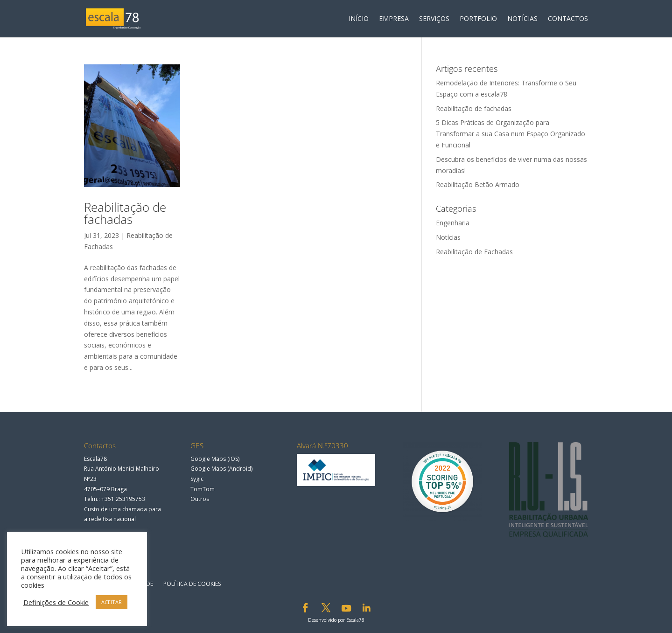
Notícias (448, 237)
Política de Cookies (192, 584)
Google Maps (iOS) (215, 459)
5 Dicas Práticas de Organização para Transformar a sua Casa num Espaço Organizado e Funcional (511, 134)
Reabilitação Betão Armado (478, 184)
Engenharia (453, 223)
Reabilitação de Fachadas (474, 252)
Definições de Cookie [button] (56, 602)
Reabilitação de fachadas (125, 213)
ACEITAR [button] (112, 602)
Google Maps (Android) (221, 469)
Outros (200, 499)
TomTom (203, 489)
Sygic (197, 479)
